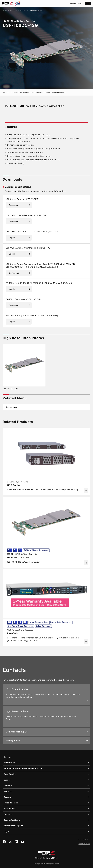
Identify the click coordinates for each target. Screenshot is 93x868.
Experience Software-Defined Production (23, 768)
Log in (20, 238)
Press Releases (11, 803)
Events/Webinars (12, 820)
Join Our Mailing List (13, 826)
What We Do (10, 763)
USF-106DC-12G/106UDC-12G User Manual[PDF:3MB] (32, 232)
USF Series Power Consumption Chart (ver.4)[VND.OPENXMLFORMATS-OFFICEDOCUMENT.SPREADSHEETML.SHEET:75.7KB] (41, 265)
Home (5, 11)
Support (8, 780)
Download (20, 205)
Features (14, 92)
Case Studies (10, 774)
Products (13, 11)
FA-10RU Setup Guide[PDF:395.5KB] (23, 299)
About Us (8, 791)
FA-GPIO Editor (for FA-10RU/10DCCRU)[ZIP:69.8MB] (32, 315)
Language (77, 3)
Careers (8, 797)
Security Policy (84, 843)
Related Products (59, 92)
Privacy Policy (84, 840)
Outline (6, 92)
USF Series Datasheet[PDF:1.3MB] (22, 199)
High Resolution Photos (40, 92)
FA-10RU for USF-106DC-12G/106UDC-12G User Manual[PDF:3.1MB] (39, 283)
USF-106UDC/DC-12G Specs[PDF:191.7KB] (26, 215)
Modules (23, 11)
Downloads (24, 92)
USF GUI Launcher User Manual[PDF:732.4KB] (28, 248)
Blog (9, 809)
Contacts (8, 814)
